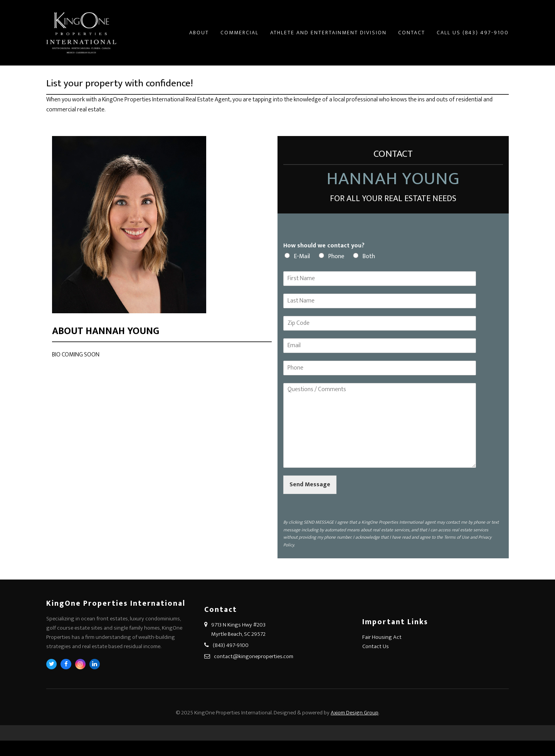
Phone (336, 256)
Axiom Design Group (355, 713)
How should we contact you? (324, 246)
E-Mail (302, 256)
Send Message (310, 485)
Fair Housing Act (382, 637)
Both (369, 256)
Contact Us (376, 646)
